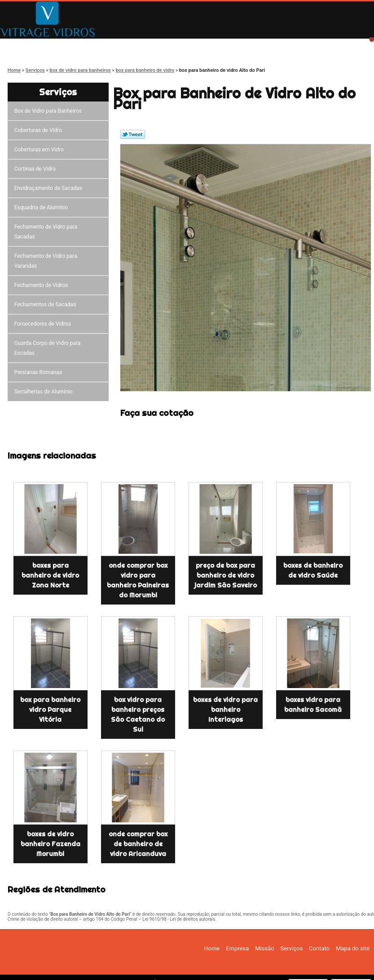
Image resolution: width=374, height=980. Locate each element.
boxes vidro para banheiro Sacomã (313, 705)
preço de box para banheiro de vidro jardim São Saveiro (226, 575)
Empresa (95, 46)
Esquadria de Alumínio (43, 207)
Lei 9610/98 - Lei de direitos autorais (179, 919)
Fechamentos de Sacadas (47, 305)
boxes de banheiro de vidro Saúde (313, 570)
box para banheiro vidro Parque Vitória (50, 710)
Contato (287, 46)
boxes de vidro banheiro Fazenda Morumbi (51, 844)
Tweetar (133, 134)
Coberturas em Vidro (40, 150)
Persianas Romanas (40, 372)
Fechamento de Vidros (43, 285)
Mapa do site (353, 948)
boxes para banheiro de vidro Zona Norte (50, 575)
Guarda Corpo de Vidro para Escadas (48, 348)
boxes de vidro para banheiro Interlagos (225, 710)
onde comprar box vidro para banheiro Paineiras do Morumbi (138, 580)
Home (32, 46)
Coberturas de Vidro (40, 130)
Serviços (223, 46)
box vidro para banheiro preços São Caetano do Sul (138, 715)
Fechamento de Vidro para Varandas (46, 261)
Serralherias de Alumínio (45, 392)
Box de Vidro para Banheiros (49, 111)
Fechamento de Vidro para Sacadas (46, 232)
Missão (159, 46)
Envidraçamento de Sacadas (50, 188)
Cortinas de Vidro (36, 169)
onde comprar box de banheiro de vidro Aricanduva (138, 844)
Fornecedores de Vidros (44, 324)
